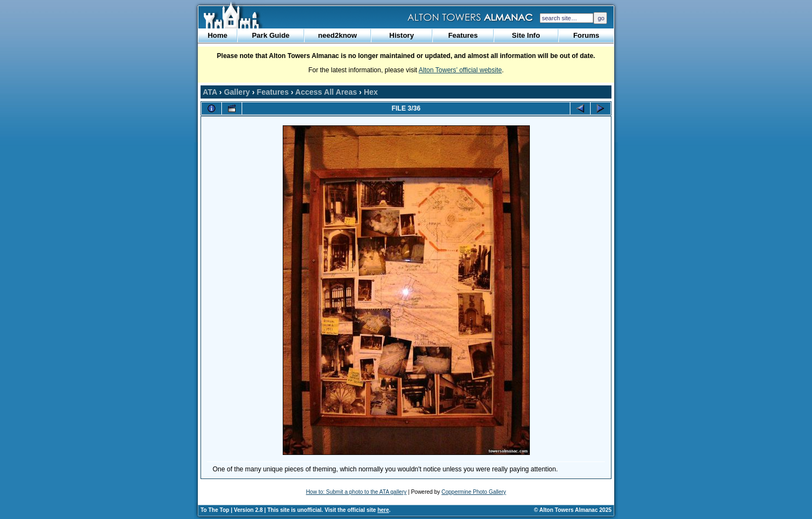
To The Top (215, 510)
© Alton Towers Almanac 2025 (573, 510)
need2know (338, 35)
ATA (210, 92)
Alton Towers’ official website (460, 70)
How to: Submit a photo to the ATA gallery (356, 492)
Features (463, 35)
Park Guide (271, 35)
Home (218, 35)
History (402, 35)
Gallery (237, 92)
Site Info (526, 35)
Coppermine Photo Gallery (474, 492)
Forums (586, 35)
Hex (371, 92)
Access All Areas (326, 92)
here (383, 510)
